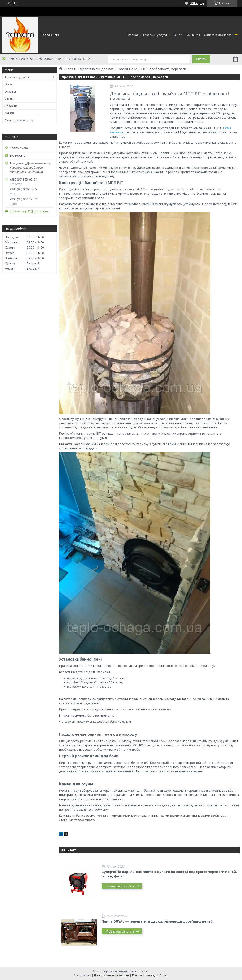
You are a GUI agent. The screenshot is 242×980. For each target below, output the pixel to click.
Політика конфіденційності (150, 975)
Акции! (10, 113)
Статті (71, 69)
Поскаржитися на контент (112, 975)
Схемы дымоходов (19, 120)
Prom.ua (144, 971)
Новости (11, 106)
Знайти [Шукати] (201, 59)
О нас (178, 35)
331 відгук (197, 3)
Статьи (10, 99)
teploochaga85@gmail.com (29, 211)
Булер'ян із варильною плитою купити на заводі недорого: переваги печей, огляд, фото (169, 874)
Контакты (193, 35)
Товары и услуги (155, 35)
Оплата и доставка (218, 35)
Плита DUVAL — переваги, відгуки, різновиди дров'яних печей (157, 921)
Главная (133, 35)
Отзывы (10, 91)
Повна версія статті (121, 886)
